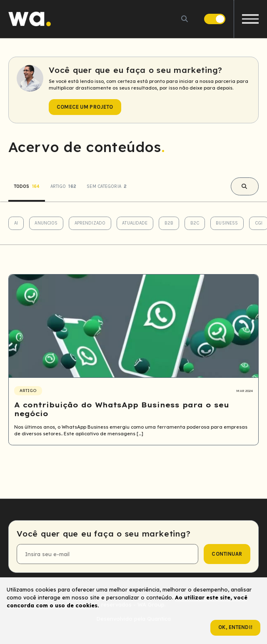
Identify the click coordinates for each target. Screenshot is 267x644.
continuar (227, 554)
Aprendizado (90, 223)
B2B (169, 223)
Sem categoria (107, 186)
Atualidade (135, 223)
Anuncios (46, 223)
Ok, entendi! (235, 627)
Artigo (63, 186)
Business (227, 223)
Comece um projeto (85, 107)
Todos (27, 186)
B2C (195, 223)
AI (16, 223)
